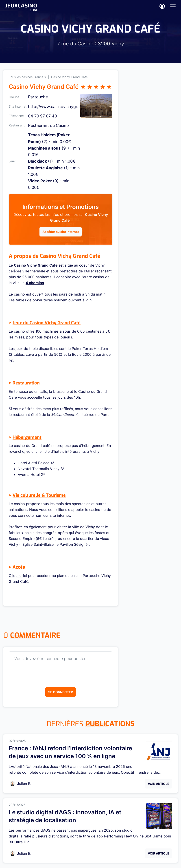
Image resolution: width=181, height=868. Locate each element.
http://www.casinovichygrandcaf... (61, 107)
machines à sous (57, 331)
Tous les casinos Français (27, 77)
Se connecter (61, 692)
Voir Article (159, 784)
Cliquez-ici (18, 576)
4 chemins (35, 283)
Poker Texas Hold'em (90, 349)
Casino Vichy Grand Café (69, 77)
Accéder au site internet (61, 232)
